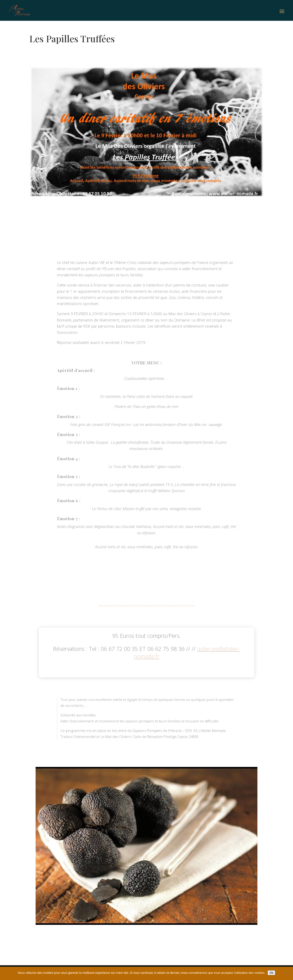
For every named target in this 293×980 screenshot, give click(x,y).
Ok (271, 973)
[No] (287, 974)
